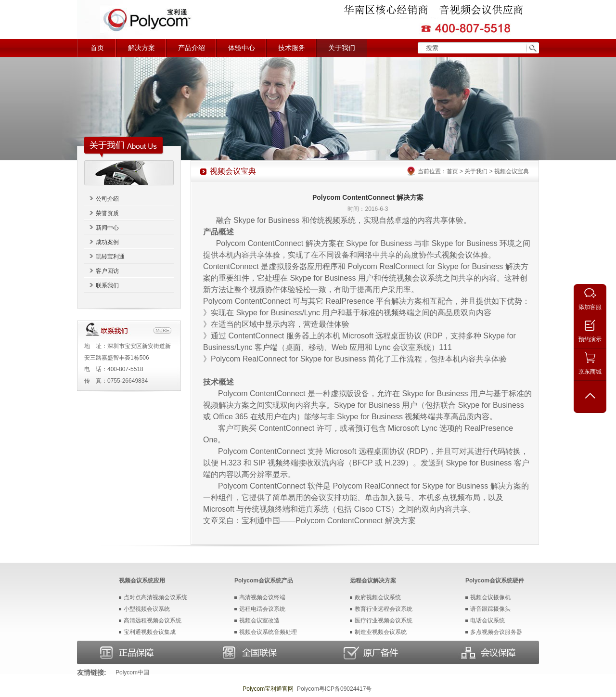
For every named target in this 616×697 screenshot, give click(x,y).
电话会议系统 (488, 620)
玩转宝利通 (110, 257)
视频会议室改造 (259, 620)
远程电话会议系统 (262, 609)
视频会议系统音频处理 (268, 632)
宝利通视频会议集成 (150, 632)
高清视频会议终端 (262, 597)
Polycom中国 (132, 672)
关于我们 (342, 48)
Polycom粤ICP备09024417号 (334, 689)
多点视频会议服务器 (496, 632)
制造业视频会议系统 (381, 632)
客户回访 (107, 271)
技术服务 (292, 48)
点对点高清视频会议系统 (155, 597)
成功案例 (107, 242)
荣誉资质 (107, 213)
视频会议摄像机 (490, 597)
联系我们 (107, 285)
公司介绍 (107, 199)
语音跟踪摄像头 (490, 609)
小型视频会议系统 (147, 609)
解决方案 (141, 48)
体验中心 (242, 48)
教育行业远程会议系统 (384, 609)
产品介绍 (192, 48)
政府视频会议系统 (378, 597)
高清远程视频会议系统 (153, 620)
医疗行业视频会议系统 (384, 620)
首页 (97, 48)
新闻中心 (107, 228)
